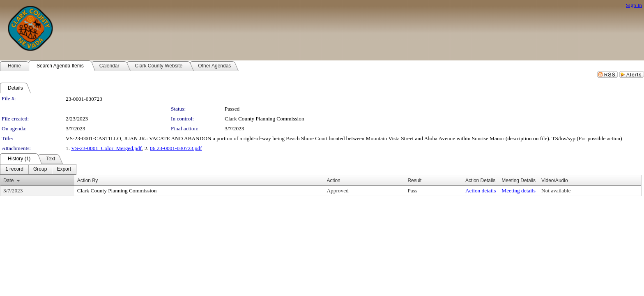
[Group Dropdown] (40, 169)
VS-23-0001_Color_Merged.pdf (106, 148)
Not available (556, 191)
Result (414, 180)
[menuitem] (14, 169)
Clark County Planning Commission (264, 119)
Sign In (634, 5)
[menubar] (38, 169)
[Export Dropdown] (64, 169)
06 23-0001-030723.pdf (176, 148)
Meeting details (519, 191)
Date (8, 180)
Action (333, 180)
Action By (88, 180)
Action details (481, 191)
